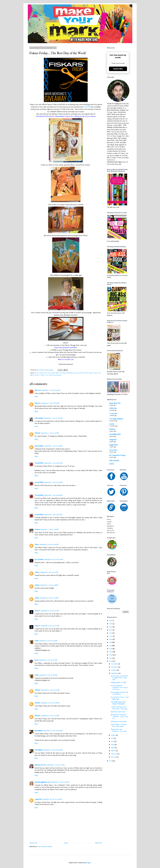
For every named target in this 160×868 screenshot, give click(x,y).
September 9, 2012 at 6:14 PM (48, 660)
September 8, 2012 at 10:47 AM (53, 559)
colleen (37, 572)
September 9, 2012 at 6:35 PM (50, 690)
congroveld (38, 799)
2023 (111, 627)
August (114, 735)
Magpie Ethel (113, 445)
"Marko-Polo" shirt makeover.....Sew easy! (119, 730)
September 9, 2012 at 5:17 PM (49, 572)
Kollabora (112, 429)
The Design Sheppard (116, 419)
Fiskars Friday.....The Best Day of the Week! (119, 725)
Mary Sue (38, 390)
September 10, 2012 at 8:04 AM (53, 750)
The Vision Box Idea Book (53, 375)
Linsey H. (37, 611)
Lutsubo (112, 424)
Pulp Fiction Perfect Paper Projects (87, 373)
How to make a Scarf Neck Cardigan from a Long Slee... (119, 678)
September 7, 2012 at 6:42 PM (53, 446)
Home (66, 843)
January (114, 757)
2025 (111, 621)
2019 (111, 639)
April (113, 748)
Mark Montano (71, 373)
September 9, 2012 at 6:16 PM (48, 675)
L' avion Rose (113, 414)
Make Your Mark (61, 373)
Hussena (37, 529)
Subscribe (118, 69)
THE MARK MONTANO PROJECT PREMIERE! (118, 703)
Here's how (47, 373)
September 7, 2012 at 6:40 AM (51, 390)
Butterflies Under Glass (118, 712)
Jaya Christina (39, 559)
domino (112, 464)
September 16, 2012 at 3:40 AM (52, 799)
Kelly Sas (37, 403)
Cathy (37, 641)
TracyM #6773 (39, 463)
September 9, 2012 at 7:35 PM (50, 716)
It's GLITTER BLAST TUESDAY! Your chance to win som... (119, 688)
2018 (111, 642)
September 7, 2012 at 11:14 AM (53, 418)
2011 (111, 761)
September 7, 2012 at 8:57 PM (53, 515)
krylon (53, 373)
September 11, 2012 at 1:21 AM (56, 765)
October (114, 670)
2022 (111, 630)
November (115, 667)
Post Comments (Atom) (45, 847)
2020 (111, 636)
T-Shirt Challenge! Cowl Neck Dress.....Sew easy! (119, 708)
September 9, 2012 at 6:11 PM (50, 611)
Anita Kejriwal (39, 418)
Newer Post (33, 843)
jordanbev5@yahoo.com (42, 782)
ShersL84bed (39, 731)
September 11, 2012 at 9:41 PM (60, 782)
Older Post (98, 843)
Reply (36, 396)
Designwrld (113, 440)
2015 (111, 652)
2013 (111, 658)
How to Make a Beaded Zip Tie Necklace (119, 693)
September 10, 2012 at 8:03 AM (53, 731)
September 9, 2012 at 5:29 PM (49, 598)
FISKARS (87, 107)
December (115, 664)
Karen (36, 660)
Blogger (89, 863)
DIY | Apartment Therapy (117, 455)
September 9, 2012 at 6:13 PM (48, 641)
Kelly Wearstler (114, 461)
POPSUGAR (113, 408)
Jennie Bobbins (39, 446)
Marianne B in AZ (40, 765)
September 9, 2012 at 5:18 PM (49, 585)
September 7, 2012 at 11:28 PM (50, 529)
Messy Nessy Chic (115, 403)
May (113, 745)
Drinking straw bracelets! (119, 721)
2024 (111, 624)
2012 (111, 661)
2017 (111, 646)
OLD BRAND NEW (115, 434)
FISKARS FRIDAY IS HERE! (118, 683)
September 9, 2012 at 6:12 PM (50, 626)
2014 (111, 655)
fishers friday (39, 373)
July (113, 738)
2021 (111, 633)
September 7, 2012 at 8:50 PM (53, 463)
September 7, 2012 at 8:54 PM (53, 495)
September (115, 673)
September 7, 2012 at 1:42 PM (50, 433)
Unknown (37, 433)
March (113, 751)
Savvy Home (113, 450)
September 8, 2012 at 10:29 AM (49, 544)
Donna (37, 544)
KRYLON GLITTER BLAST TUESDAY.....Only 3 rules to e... (119, 717)
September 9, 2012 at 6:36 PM (50, 703)
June (113, 741)
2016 (111, 649)
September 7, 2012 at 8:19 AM (50, 403)
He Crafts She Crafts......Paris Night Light (120, 698)
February (114, 754)
